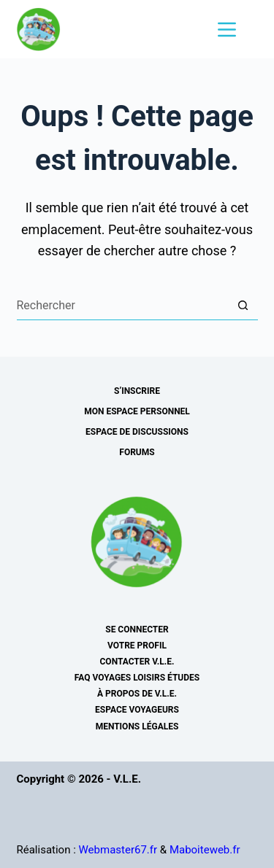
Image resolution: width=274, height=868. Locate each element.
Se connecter (137, 629)
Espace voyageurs (137, 710)
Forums (137, 452)
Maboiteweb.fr (205, 850)
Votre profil (137, 646)
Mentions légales (137, 726)
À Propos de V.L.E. (137, 694)
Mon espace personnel (137, 411)
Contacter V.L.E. (137, 662)
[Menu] (227, 30)
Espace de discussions (137, 432)
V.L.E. (127, 779)
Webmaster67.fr (118, 850)
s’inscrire (137, 391)
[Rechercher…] (123, 306)
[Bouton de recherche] (243, 306)
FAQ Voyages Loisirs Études (137, 678)
